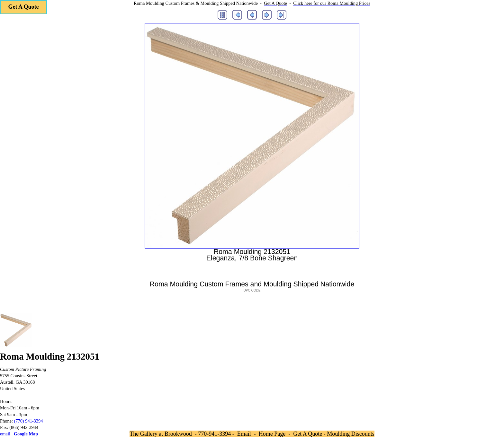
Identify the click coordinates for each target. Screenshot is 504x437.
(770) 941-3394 (28, 421)
